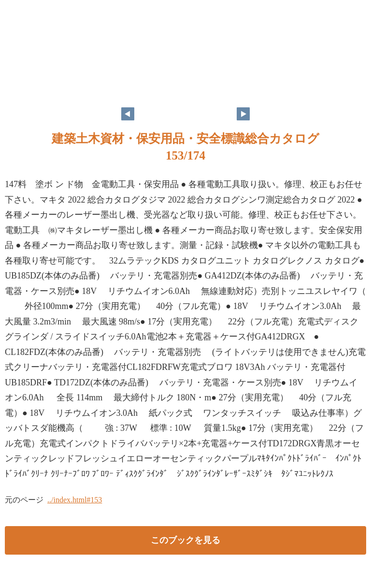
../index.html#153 (75, 500)
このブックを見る (185, 540)
